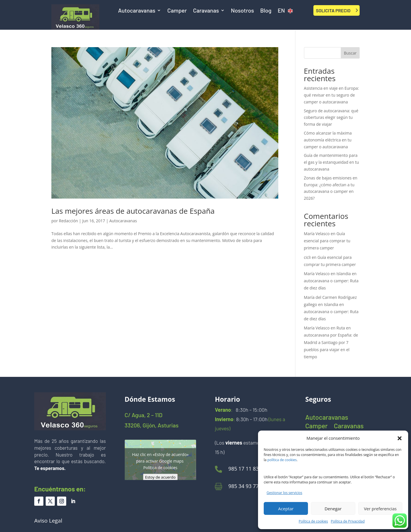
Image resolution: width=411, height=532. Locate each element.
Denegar (333, 509)
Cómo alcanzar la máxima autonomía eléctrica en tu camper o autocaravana (328, 140)
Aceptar (286, 509)
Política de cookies (314, 521)
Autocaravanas (137, 11)
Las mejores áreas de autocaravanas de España (133, 211)
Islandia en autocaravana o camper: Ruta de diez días (331, 281)
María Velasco (317, 234)
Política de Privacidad (348, 521)
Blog (266, 11)
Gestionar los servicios (284, 493)
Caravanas (206, 11)
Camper (177, 11)
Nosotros (242, 11)
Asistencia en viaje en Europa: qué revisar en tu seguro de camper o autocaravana (332, 95)
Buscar (350, 53)
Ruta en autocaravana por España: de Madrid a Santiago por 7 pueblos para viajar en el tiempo (331, 342)
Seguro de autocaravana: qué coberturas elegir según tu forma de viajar (331, 118)
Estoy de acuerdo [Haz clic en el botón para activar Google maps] (160, 477)
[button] (400, 438)
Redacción (68, 221)
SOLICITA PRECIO (333, 10)
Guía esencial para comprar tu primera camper (327, 241)
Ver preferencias (380, 509)
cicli (307, 257)
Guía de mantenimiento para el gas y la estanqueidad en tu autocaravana (332, 162)
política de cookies (282, 460)
